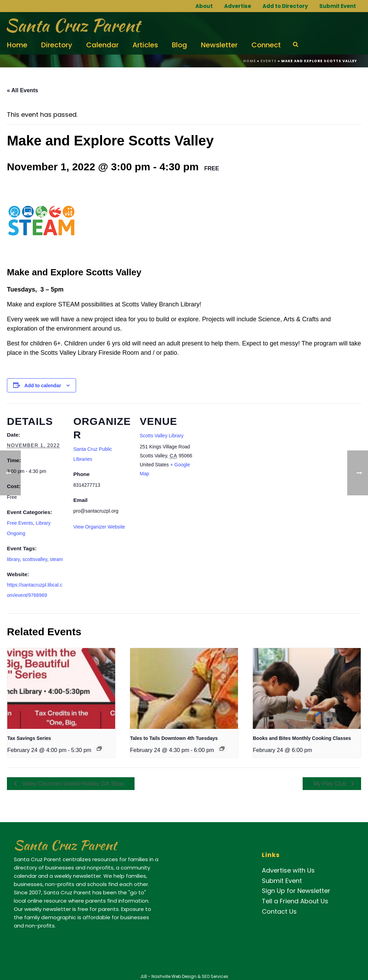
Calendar (102, 45)
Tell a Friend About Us (295, 901)
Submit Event (338, 6)
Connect (266, 45)
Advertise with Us (288, 870)
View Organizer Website (99, 527)
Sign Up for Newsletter (296, 891)
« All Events (22, 90)
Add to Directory (285, 6)
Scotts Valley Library (162, 436)
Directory (57, 45)
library (13, 559)
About (204, 6)
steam (56, 559)
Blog (180, 45)
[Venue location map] (243, 451)
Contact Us (279, 911)
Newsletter (219, 45)
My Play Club (330, 784)
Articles (145, 45)
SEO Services (215, 976)
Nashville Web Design (174, 976)
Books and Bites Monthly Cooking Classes (302, 738)
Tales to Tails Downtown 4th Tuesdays (174, 738)
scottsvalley (35, 559)
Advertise (238, 6)
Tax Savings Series (29, 738)
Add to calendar (43, 386)
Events (269, 61)
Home (17, 45)
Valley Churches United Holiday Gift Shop (72, 784)
